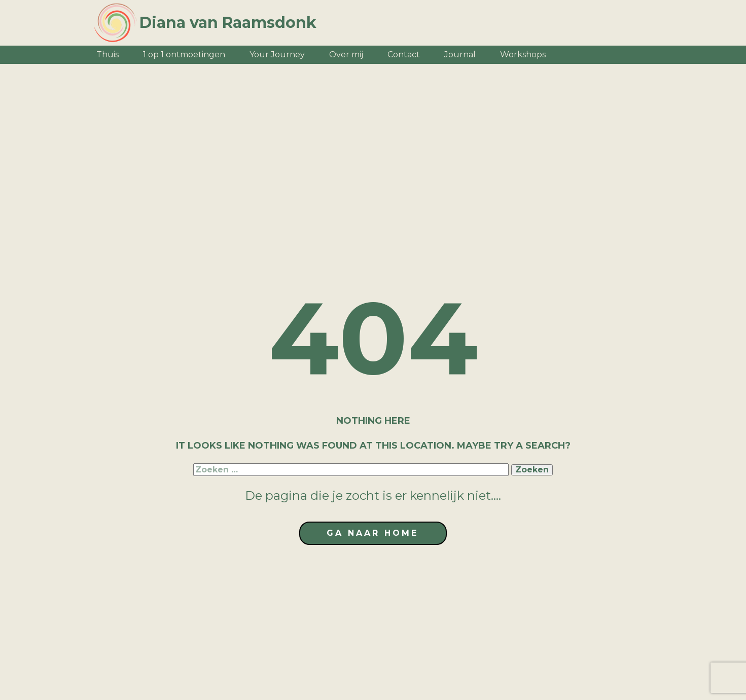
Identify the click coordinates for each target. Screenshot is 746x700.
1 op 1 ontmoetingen (184, 54)
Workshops (523, 54)
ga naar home (372, 533)
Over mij (346, 54)
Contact (404, 54)
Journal (460, 54)
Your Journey (277, 54)
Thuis (108, 54)
